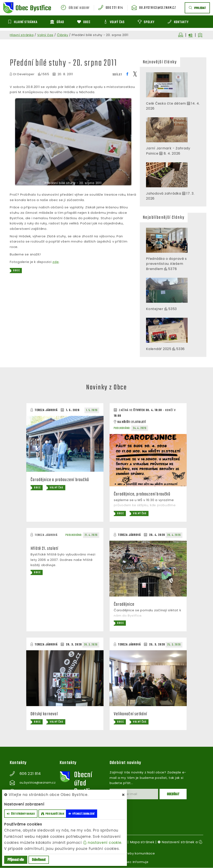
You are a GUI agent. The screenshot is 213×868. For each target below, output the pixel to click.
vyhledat (197, 8)
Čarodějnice (124, 604)
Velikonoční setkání (131, 714)
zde (56, 262)
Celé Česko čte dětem (166, 103)
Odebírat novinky (126, 763)
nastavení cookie (102, 843)
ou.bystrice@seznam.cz (159, 8)
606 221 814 (116, 8)
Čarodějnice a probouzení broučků (60, 480)
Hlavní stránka (22, 35)
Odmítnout (39, 860)
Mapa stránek (142, 842)
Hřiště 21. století (45, 549)
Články (63, 35)
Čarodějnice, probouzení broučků (142, 494)
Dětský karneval (45, 714)
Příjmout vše (16, 860)
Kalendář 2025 (159, 349)
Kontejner (155, 309)
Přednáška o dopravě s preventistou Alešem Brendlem (166, 264)
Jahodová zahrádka (164, 193)
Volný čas (45, 35)
